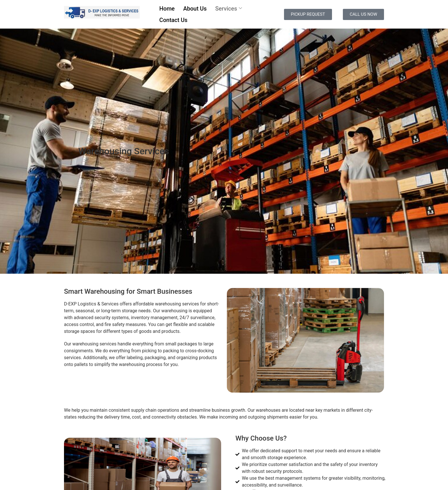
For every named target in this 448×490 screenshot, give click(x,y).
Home (167, 9)
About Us (195, 9)
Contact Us (173, 20)
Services (229, 9)
